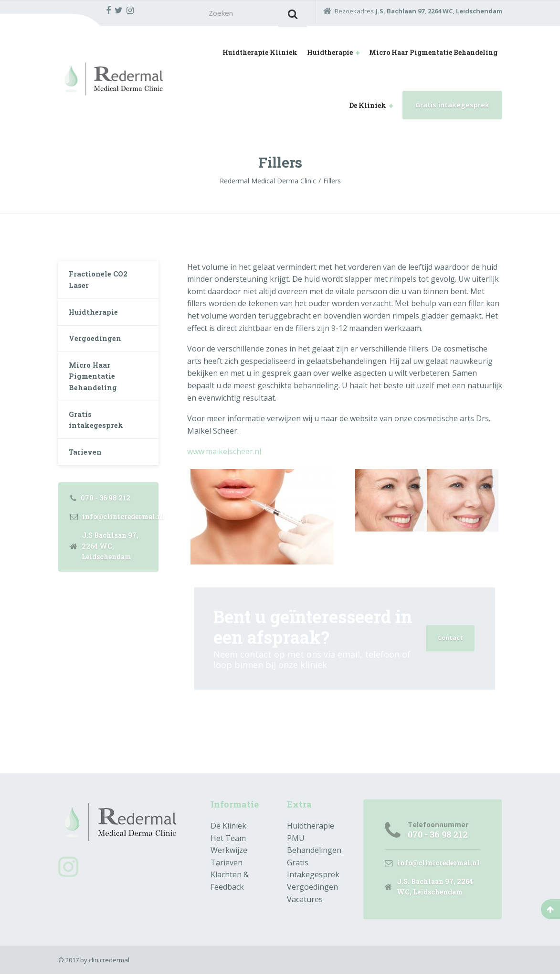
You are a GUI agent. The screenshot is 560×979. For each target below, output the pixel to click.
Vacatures (305, 902)
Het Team (228, 841)
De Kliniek (368, 108)
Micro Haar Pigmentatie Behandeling (433, 55)
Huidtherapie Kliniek (260, 55)
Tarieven (88, 474)
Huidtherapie (330, 55)
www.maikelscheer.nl (224, 454)
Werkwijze (229, 853)
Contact (449, 641)
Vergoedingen (98, 349)
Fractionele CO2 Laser (102, 284)
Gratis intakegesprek (452, 107)
